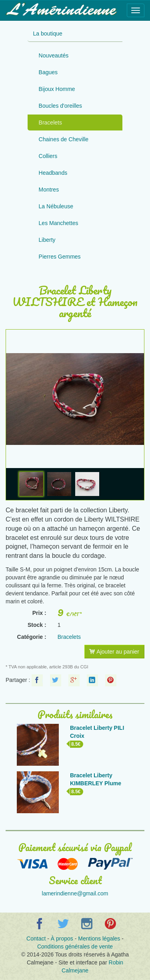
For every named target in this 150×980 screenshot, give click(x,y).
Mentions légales (99, 939)
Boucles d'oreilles (61, 106)
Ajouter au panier (114, 652)
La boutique (48, 34)
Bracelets (50, 122)
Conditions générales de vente (75, 946)
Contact (36, 939)
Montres (49, 190)
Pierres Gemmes (60, 257)
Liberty (47, 240)
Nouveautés (54, 55)
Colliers (48, 156)
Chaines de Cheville (64, 139)
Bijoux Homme (57, 89)
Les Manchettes (59, 223)
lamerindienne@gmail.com (75, 893)
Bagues (48, 72)
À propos (62, 939)
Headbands (53, 173)
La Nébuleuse (56, 206)
